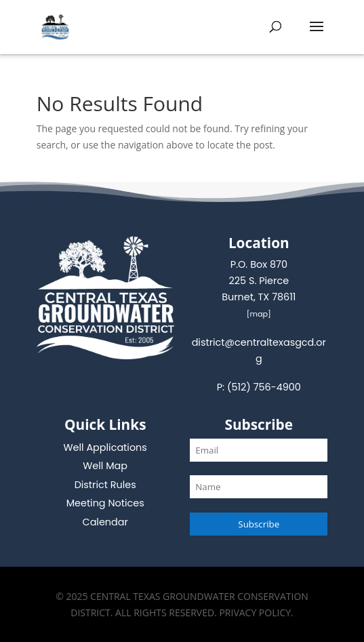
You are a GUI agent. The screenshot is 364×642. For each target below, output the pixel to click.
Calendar (105, 522)
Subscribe (259, 524)
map (259, 314)
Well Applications (105, 447)
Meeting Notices (105, 503)
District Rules (105, 485)
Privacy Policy (255, 613)
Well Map (105, 466)
